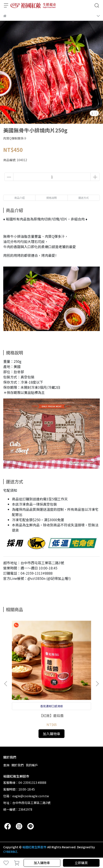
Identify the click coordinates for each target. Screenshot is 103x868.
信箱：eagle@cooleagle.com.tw (26, 796)
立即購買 (81, 863)
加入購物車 (42, 863)
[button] (97, 684)
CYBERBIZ (10, 852)
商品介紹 (19, 198)
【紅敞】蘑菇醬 (51, 715)
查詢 (6, 765)
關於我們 (18, 765)
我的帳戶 (32, 765)
